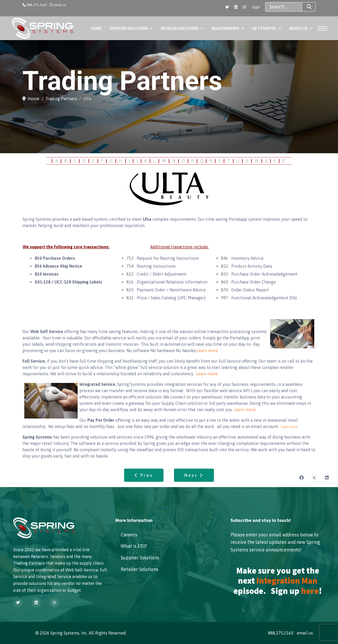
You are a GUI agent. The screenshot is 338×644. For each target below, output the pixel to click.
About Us (298, 28)
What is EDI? (134, 546)
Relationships (225, 28)
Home (96, 28)
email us (60, 5)
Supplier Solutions (129, 28)
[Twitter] (227, 7)
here (310, 591)
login (256, 7)
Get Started (264, 28)
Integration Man (287, 581)
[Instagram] (244, 7)
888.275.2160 (37, 5)
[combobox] (284, 7)
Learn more (207, 350)
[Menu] (321, 28)
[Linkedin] (236, 7)
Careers (129, 535)
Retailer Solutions (180, 28)
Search (304, 7)
